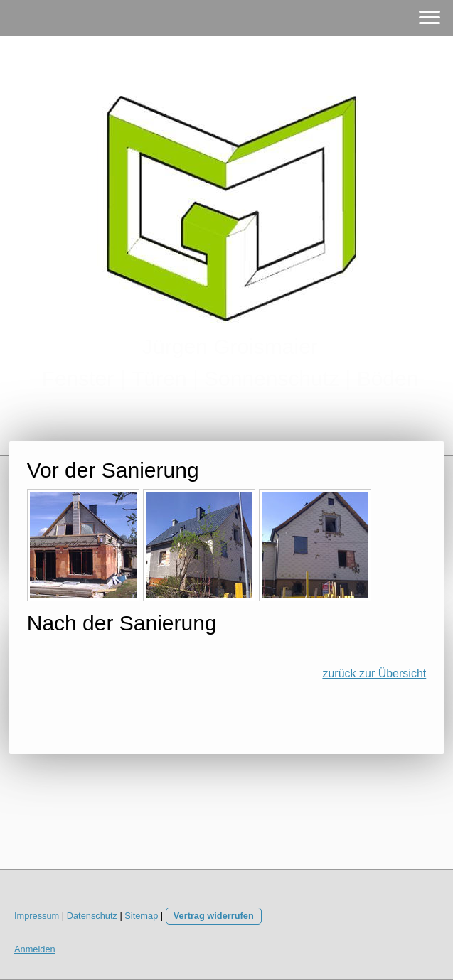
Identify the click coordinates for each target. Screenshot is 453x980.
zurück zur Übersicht (374, 673)
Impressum (37, 916)
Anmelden (35, 949)
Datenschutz (92, 916)
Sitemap (141, 916)
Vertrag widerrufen (214, 916)
